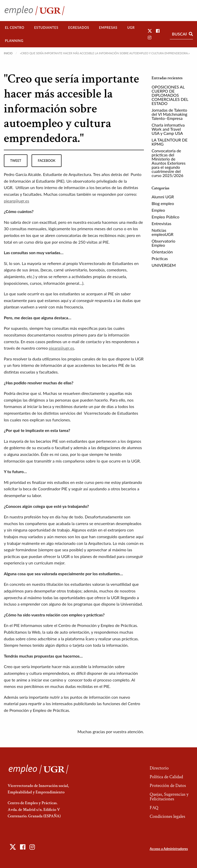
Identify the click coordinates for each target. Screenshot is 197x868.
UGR (131, 28)
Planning (14, 41)
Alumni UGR (163, 197)
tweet (16, 161)
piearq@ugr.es (17, 201)
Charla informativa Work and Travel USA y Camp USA (168, 129)
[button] (150, 31)
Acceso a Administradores (169, 849)
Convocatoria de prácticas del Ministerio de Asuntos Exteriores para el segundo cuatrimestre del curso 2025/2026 (169, 163)
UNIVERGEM (164, 265)
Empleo (158, 210)
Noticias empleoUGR (162, 232)
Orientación (162, 252)
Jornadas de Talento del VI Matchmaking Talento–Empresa (169, 114)
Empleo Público (165, 217)
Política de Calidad (166, 777)
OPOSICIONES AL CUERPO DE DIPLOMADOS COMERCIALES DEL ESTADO (170, 95)
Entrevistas (161, 223)
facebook (47, 161)
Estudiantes (46, 28)
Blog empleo (163, 203)
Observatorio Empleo (163, 243)
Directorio (159, 768)
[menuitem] (15, 28)
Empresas (108, 28)
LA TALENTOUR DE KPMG (170, 142)
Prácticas (160, 258)
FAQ (154, 808)
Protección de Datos (168, 786)
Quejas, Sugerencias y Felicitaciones (169, 797)
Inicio (8, 53)
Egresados (79, 28)
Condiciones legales (167, 816)
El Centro (15, 28)
